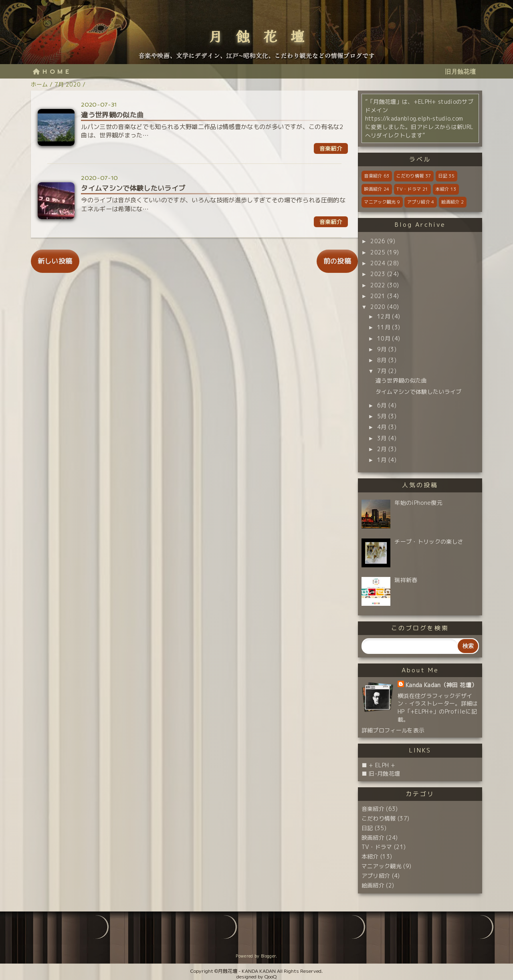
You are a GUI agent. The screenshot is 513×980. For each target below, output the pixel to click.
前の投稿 (337, 261)
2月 (382, 449)
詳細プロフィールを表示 (393, 730)
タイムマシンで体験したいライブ (419, 392)
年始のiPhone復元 (418, 503)
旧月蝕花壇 (460, 72)
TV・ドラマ (412, 189)
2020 (378, 307)
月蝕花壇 (263, 36)
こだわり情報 (414, 176)
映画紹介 (377, 189)
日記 (446, 176)
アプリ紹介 (421, 202)
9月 (382, 349)
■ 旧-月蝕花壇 (381, 773)
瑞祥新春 (406, 580)
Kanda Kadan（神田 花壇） (441, 685)
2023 (378, 274)
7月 (382, 371)
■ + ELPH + (378, 765)
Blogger (268, 956)
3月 (382, 438)
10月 (384, 338)
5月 (382, 416)
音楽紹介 (377, 176)
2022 (378, 285)
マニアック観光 (382, 202)
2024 (378, 263)
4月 (382, 427)
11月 (384, 327)
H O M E (51, 72)
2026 (378, 241)
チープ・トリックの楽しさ (429, 541)
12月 (384, 316)
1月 (382, 460)
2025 (378, 252)
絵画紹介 (452, 202)
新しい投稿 (55, 261)
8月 (382, 360)
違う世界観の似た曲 (401, 380)
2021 (378, 296)
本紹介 (446, 189)
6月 (382, 405)
